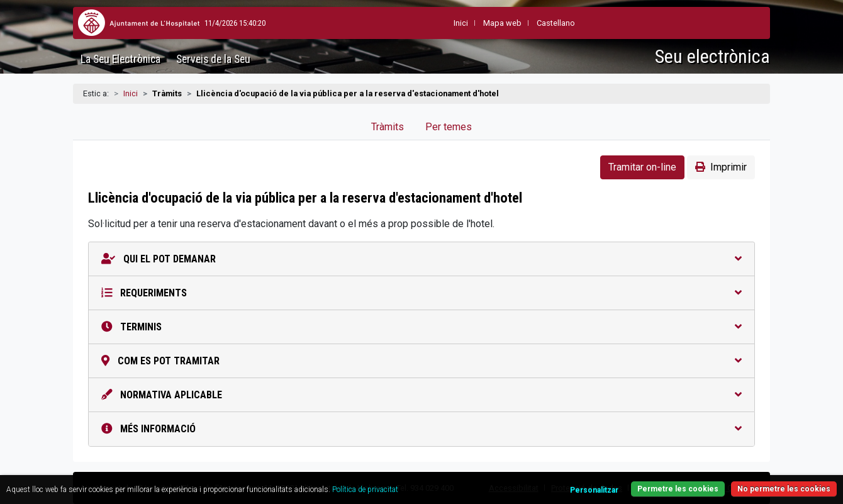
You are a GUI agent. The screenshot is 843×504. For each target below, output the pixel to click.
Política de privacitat (365, 490)
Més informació (421, 429)
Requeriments (421, 293)
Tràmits (388, 127)
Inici (131, 93)
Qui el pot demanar (421, 259)
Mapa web (472, 23)
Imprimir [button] (721, 167)
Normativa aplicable (421, 395)
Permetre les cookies (678, 489)
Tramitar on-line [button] (642, 167)
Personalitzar (594, 490)
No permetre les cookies (784, 489)
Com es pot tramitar (421, 361)
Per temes (449, 127)
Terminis (421, 327)
